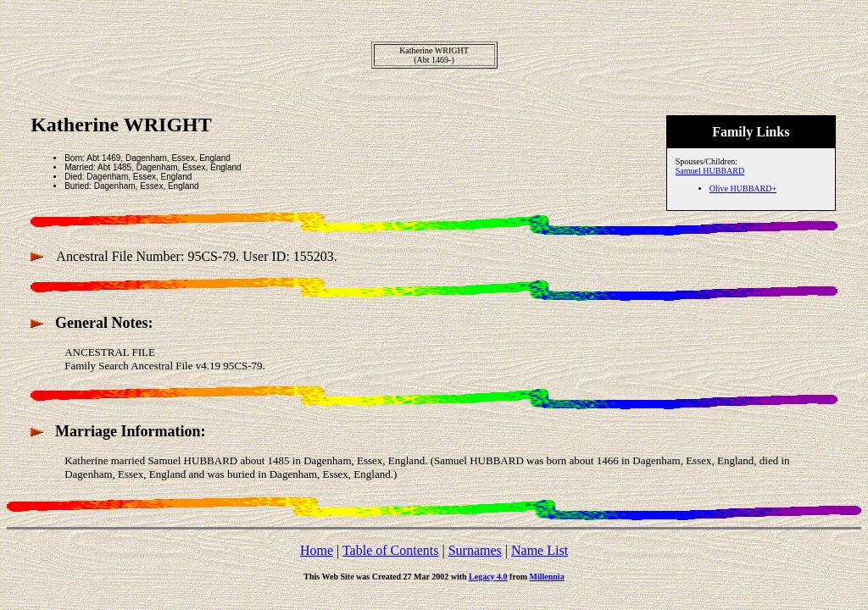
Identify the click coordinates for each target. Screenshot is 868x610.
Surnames (475, 550)
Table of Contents (391, 550)
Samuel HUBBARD (710, 171)
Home (317, 550)
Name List (540, 550)
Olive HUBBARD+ (743, 189)
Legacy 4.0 (488, 577)
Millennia (547, 577)
